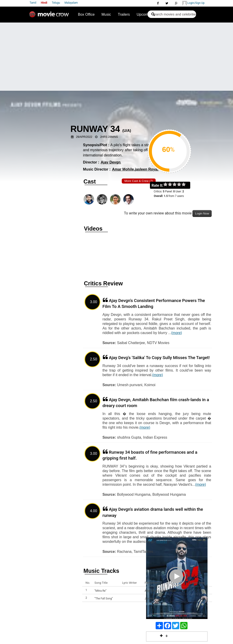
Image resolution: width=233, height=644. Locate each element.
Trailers (124, 14)
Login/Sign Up (193, 3)
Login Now (202, 213)
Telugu (56, 3)
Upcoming (145, 14)
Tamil (33, 3)
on (186, 185)
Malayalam (71, 3)
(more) (177, 333)
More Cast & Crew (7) (139, 181)
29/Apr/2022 (84, 137)
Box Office (86, 14)
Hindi (44, 3)
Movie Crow (50, 16)
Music (106, 14)
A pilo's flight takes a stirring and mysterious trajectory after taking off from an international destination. (122, 150)
